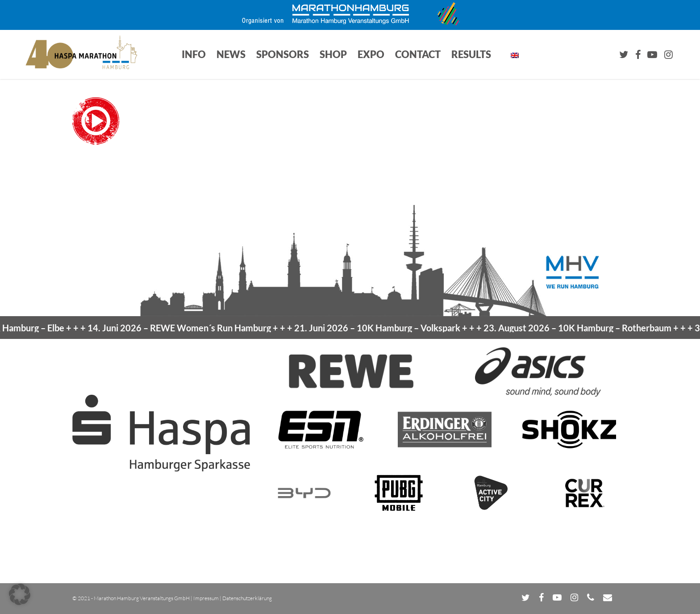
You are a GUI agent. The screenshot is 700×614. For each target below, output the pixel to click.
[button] (20, 594)
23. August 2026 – (590, 328)
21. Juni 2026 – (390, 328)
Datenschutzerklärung (247, 598)
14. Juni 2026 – (191, 328)
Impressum (206, 598)
